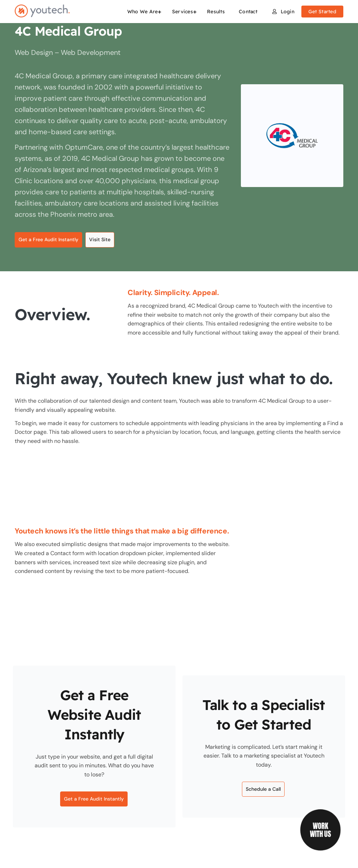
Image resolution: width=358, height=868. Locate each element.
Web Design (35, 52)
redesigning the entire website (278, 324)
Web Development (91, 52)
